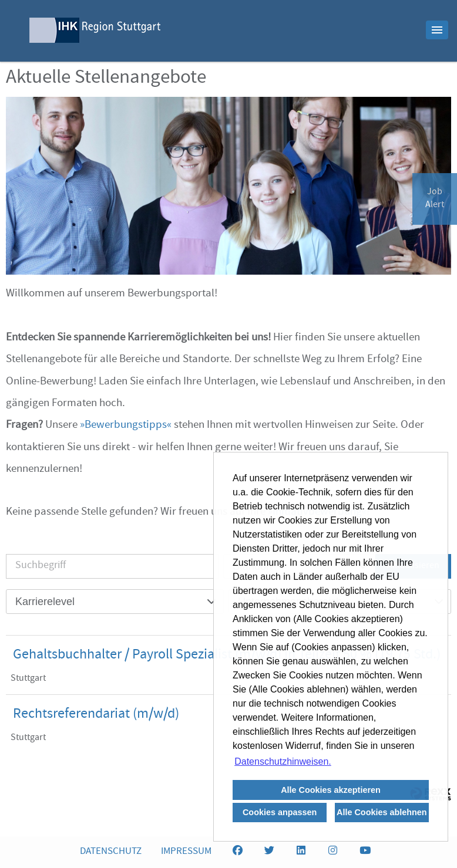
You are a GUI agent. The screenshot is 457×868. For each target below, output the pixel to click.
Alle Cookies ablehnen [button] (382, 812)
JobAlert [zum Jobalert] (435, 199)
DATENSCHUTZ (111, 852)
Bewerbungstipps (126, 425)
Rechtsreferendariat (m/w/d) (96, 715)
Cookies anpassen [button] (280, 812)
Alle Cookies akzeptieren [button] (331, 790)
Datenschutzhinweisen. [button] (283, 761)
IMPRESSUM (186, 852)
